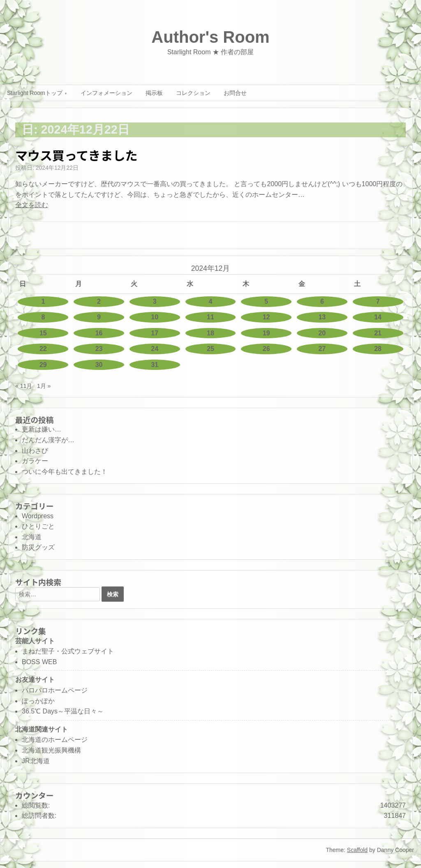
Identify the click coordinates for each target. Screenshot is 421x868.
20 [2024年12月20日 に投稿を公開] (322, 333)
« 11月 (24, 386)
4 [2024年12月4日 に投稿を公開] (211, 301)
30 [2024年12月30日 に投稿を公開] (99, 365)
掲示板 (154, 93)
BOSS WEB (39, 662)
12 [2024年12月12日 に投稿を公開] (266, 317)
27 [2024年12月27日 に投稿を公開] (322, 349)
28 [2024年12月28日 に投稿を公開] (378, 349)
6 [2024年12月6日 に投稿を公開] (322, 301)
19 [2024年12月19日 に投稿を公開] (266, 333)
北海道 (32, 537)
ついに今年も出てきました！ (65, 472)
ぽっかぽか (38, 701)
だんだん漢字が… (48, 440)
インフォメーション (106, 93)
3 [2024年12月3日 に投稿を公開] (155, 301)
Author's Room (210, 37)
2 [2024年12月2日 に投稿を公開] (99, 301)
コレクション (193, 93)
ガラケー (35, 461)
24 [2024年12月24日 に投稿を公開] (155, 349)
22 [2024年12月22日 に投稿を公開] (43, 349)
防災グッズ (38, 547)
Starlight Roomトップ (35, 93)
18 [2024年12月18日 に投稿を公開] (210, 333)
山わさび (35, 451)
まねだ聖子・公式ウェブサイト (68, 651)
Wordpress (38, 516)
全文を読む (32, 205)
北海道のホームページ (55, 740)
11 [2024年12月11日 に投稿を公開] (210, 317)
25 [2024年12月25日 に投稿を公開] (210, 349)
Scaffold (357, 850)
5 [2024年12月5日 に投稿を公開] (266, 301)
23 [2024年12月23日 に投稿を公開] (99, 349)
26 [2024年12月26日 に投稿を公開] (266, 349)
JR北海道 (36, 761)
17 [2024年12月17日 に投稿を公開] (155, 333)
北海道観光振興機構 (51, 750)
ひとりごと (38, 526)
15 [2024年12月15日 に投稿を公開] (43, 333)
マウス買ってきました (76, 155)
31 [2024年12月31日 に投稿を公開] (155, 365)
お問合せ (235, 93)
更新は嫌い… (42, 429)
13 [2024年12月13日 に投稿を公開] (322, 317)
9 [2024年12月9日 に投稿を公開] (99, 317)
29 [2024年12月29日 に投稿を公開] (43, 365)
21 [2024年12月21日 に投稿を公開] (378, 333)
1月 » (44, 386)
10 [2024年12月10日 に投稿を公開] (155, 317)
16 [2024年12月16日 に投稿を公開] (99, 333)
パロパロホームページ (55, 690)
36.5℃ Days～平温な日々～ (63, 711)
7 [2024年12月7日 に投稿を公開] (378, 301)
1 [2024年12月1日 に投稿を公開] (43, 301)
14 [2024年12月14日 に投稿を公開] (378, 317)
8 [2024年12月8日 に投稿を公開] (43, 317)
